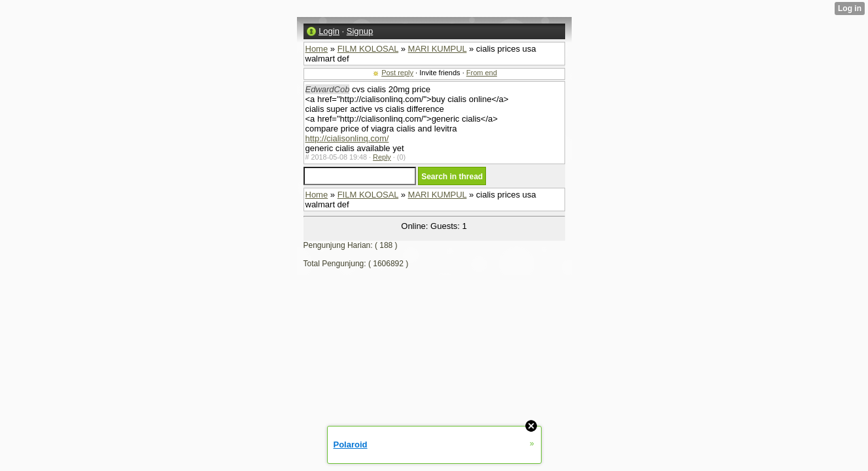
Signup (360, 31)
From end (482, 73)
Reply (382, 157)
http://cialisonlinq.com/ (347, 138)
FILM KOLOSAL (368, 49)
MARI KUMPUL (438, 49)
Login (329, 31)
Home (317, 49)
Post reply (397, 73)
